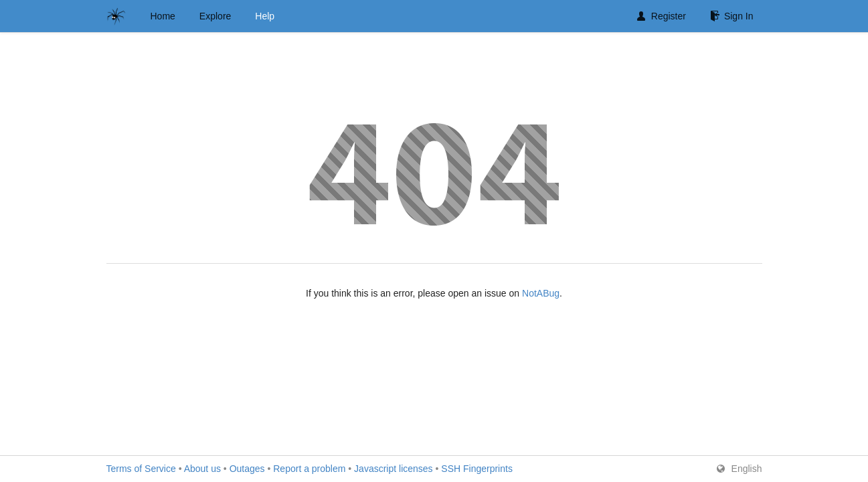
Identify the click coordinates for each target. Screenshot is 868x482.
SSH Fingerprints (477, 469)
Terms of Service (141, 469)
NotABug (541, 293)
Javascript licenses (394, 469)
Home (163, 16)
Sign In (732, 16)
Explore (215, 16)
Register (662, 16)
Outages (247, 469)
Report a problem (309, 469)
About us (202, 469)
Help (265, 16)
